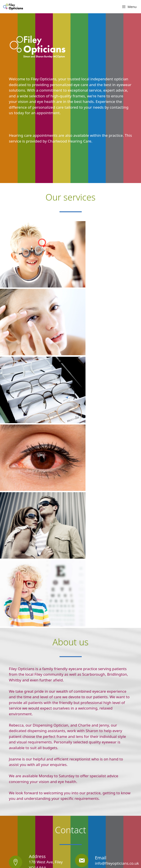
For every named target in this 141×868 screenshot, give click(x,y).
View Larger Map (20, 784)
